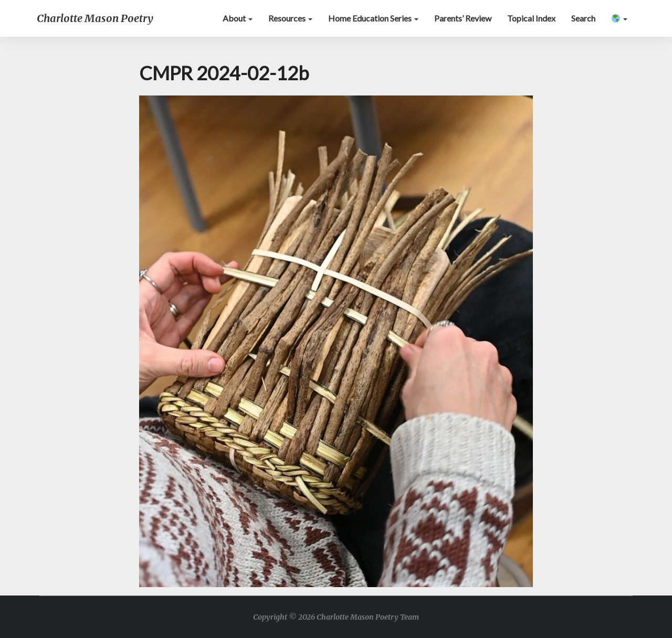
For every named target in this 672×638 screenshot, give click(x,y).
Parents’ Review (463, 18)
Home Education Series (373, 18)
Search (583, 18)
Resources (290, 18)
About (238, 18)
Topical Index (531, 18)
